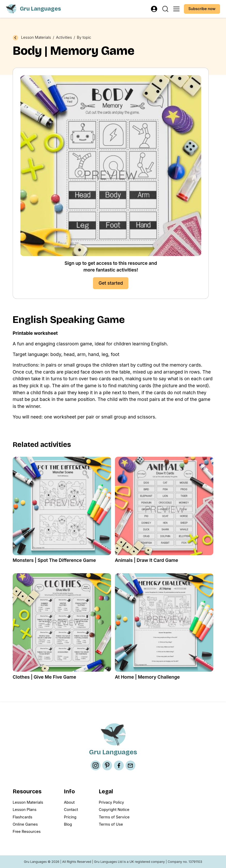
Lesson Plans (25, 810)
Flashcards (22, 817)
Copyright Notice (114, 810)
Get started (111, 283)
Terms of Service (114, 817)
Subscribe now (202, 9)
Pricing (70, 817)
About (69, 802)
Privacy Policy (111, 802)
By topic (84, 38)
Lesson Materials (36, 38)
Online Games (25, 824)
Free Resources (27, 832)
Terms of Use (111, 824)
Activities (64, 38)
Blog (68, 824)
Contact (71, 810)
